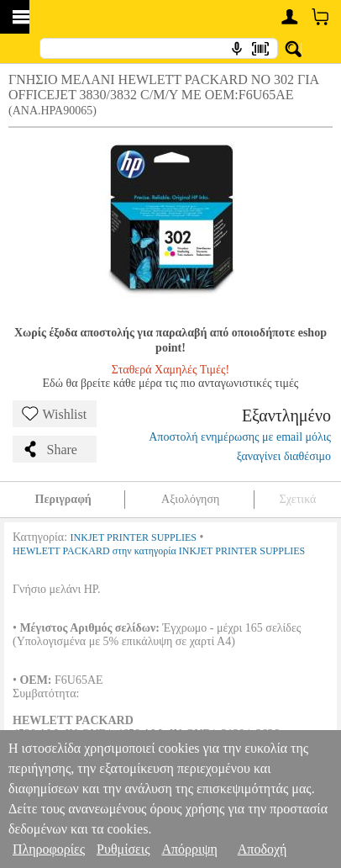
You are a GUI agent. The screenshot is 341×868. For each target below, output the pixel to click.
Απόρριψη (189, 849)
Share (50, 449)
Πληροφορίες (49, 849)
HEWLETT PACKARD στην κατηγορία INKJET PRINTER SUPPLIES (159, 551)
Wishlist (55, 414)
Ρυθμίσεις (123, 849)
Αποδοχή (262, 849)
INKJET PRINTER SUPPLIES (134, 537)
